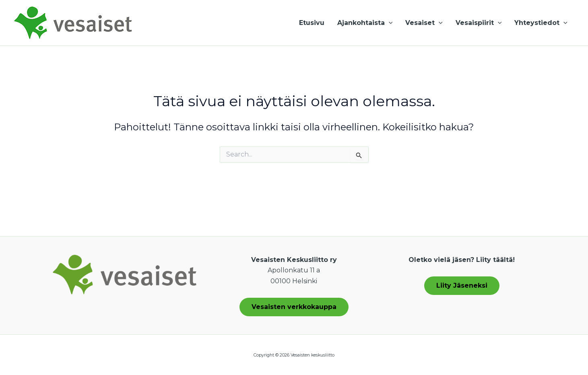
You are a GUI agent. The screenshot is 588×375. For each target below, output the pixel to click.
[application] (389, 23)
